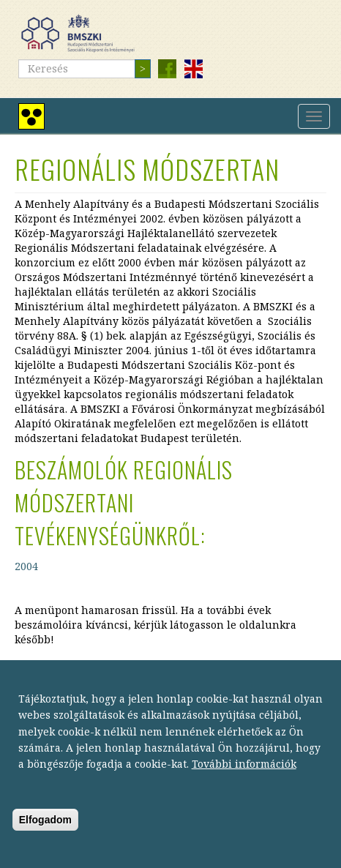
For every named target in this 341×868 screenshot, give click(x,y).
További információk (244, 785)
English (193, 69)
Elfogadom (45, 840)
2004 (26, 566)
